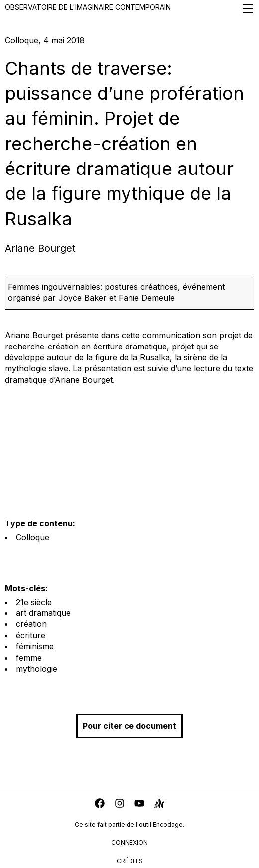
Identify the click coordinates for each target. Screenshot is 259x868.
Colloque (33, 537)
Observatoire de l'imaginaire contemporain (129, 9)
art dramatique (43, 613)
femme (29, 658)
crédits (130, 861)
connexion (129, 842)
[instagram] (120, 805)
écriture (31, 635)
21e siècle (34, 602)
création (31, 624)
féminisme (35, 646)
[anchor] (159, 805)
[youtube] (139, 805)
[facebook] (100, 805)
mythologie (37, 669)
